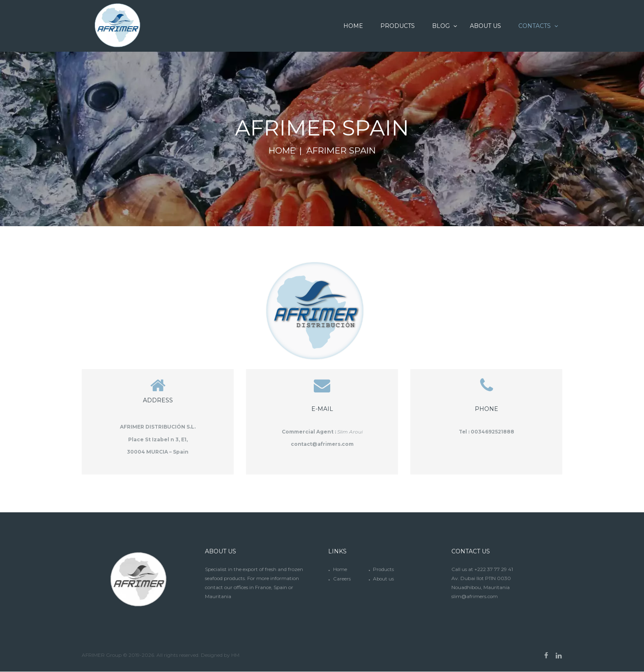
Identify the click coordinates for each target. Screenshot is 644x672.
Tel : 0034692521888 (486, 432)
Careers (342, 579)
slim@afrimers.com (475, 597)
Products (384, 570)
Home (282, 151)
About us (384, 579)
